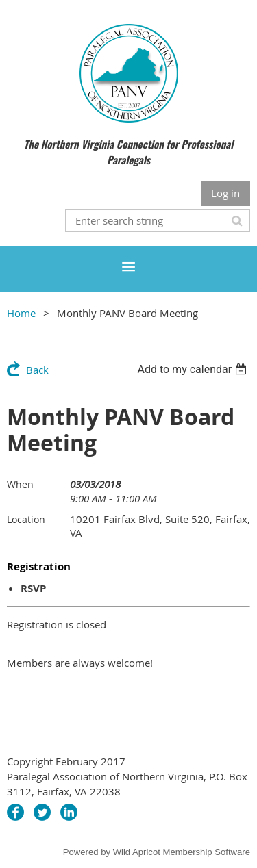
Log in (225, 193)
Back (37, 370)
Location (26, 519)
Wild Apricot (137, 852)
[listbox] (194, 369)
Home (21, 313)
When (20, 484)
